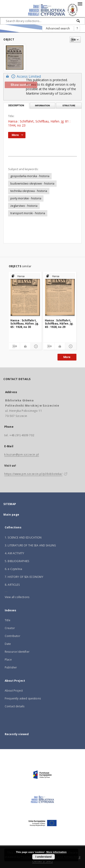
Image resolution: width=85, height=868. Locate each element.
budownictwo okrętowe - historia (32, 184)
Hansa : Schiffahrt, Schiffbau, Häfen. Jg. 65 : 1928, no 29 (59, 324)
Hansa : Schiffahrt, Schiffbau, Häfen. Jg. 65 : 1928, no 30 (25, 324)
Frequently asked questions (23, 698)
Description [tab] (16, 106)
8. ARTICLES (12, 585)
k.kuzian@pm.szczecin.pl (22, 455)
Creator (10, 628)
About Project (14, 691)
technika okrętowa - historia (29, 191)
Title (8, 620)
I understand (44, 857)
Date (8, 644)
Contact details (15, 706)
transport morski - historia (28, 213)
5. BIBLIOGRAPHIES (17, 561)
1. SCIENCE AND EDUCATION (23, 537)
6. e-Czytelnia (13, 569)
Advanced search (58, 28)
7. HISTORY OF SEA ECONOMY (24, 577)
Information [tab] (42, 106)
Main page (11, 515)
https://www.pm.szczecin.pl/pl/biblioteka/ (33, 474)
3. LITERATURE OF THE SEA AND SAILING (30, 545)
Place (8, 660)
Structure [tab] (69, 106)
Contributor (13, 636)
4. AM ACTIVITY (14, 553)
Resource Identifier (17, 652)
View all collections (17, 597)
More (67, 357)
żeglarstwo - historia (24, 206)
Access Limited (23, 76)
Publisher (11, 667)
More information (56, 852)
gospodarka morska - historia (30, 176)
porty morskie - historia (26, 198)
